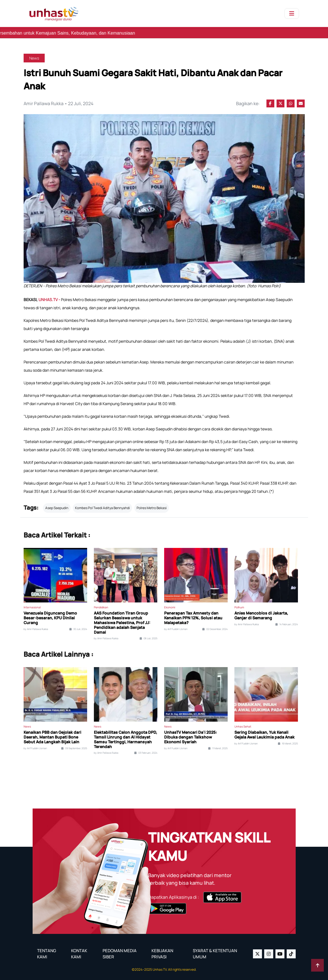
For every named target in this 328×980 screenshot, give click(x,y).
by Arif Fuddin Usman (176, 629)
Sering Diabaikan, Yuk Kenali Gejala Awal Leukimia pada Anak (264, 735)
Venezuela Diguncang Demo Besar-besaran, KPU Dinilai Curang (50, 618)
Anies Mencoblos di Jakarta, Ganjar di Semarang (261, 616)
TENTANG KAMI (47, 954)
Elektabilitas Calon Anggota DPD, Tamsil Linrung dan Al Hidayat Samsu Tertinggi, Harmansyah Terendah (125, 739)
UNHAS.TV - (50, 300)
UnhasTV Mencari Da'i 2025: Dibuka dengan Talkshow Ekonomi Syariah (191, 737)
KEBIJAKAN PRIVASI (162, 954)
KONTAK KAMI (79, 954)
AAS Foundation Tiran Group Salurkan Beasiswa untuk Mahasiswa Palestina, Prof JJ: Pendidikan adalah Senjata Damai (122, 623)
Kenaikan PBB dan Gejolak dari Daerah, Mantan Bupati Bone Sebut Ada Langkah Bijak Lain (52, 737)
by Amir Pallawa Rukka (36, 629)
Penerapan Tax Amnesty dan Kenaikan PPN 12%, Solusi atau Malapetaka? (193, 618)
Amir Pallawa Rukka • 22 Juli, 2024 (58, 103)
